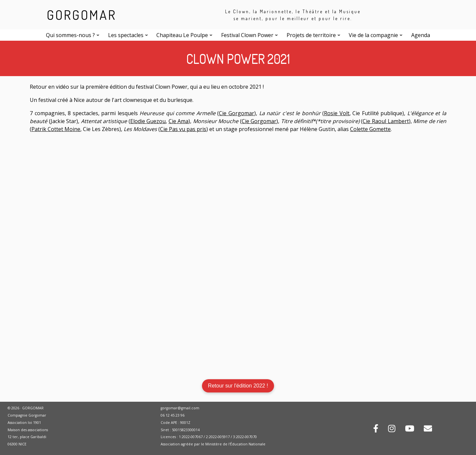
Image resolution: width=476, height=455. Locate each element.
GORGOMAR (81, 15)
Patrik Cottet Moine (56, 129)
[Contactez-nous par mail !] (428, 430)
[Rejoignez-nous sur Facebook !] (376, 430)
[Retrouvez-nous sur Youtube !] (410, 430)
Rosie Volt (337, 113)
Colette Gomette (370, 129)
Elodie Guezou (148, 121)
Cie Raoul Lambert (386, 121)
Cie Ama (179, 121)
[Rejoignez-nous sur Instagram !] (392, 430)
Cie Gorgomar (237, 113)
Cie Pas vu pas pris (183, 129)
